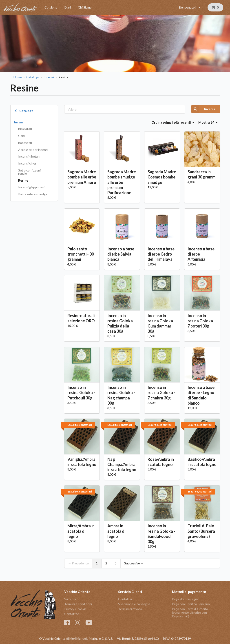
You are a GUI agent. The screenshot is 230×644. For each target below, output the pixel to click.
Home (18, 77)
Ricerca (203, 109)
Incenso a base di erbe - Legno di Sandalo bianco (201, 395)
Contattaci (72, 614)
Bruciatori (25, 129)
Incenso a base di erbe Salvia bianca (121, 254)
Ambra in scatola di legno (116, 531)
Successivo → (134, 563)
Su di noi (70, 599)
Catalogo (51, 7)
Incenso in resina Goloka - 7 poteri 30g (201, 321)
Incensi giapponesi (31, 187)
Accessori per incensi (33, 150)
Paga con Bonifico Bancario (191, 604)
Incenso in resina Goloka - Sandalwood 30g (161, 534)
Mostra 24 (208, 122)
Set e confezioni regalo (29, 172)
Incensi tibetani (29, 156)
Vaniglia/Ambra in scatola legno (82, 462)
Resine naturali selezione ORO (81, 318)
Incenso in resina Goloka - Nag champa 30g (121, 395)
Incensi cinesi (28, 163)
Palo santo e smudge (33, 194)
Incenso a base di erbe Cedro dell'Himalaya (161, 254)
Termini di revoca (130, 609)
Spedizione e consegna (134, 604)
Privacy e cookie (75, 609)
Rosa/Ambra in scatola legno (161, 462)
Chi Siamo (85, 7)
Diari (68, 7)
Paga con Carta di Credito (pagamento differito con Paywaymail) (190, 612)
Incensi (49, 77)
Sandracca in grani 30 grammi (202, 174)
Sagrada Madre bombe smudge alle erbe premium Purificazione (122, 182)
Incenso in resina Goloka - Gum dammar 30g (161, 323)
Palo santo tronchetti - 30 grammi (81, 254)
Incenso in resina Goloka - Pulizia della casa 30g (121, 323)
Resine (23, 180)
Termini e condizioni (78, 604)
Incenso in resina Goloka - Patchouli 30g (81, 392)
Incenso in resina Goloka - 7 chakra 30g (161, 392)
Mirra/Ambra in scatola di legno (81, 531)
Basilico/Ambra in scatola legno (202, 462)
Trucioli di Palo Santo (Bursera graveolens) (201, 531)
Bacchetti (25, 143)
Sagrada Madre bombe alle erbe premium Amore (82, 177)
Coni (21, 136)
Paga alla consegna (185, 599)
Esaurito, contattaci (80, 425)
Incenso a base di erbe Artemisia (201, 254)
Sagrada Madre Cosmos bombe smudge (162, 177)
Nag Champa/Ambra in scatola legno (122, 464)
